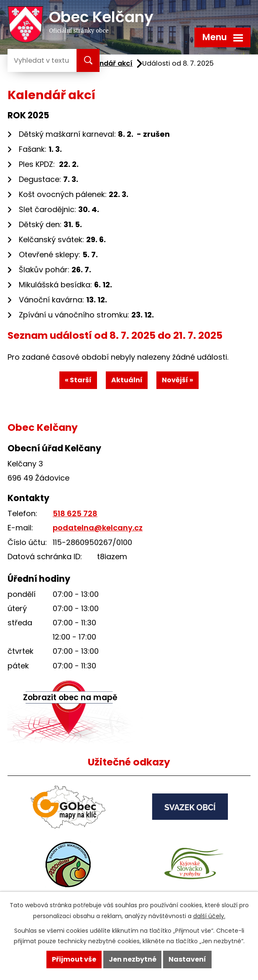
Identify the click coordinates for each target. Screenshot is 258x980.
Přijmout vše (74, 959)
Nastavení (187, 959)
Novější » (178, 380)
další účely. (209, 916)
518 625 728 (75, 513)
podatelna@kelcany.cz (98, 528)
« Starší (78, 380)
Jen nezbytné (133, 959)
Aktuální (127, 380)
